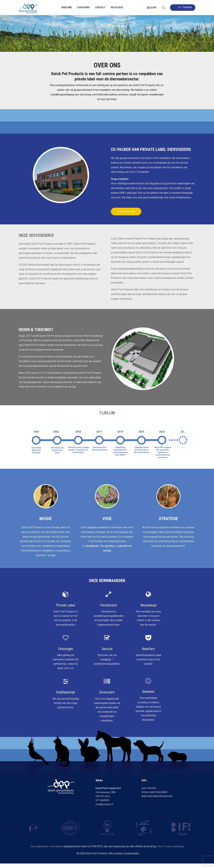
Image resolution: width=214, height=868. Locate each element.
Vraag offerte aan (126, 211)
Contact (100, 7)
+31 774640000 (185, 7)
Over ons (67, 7)
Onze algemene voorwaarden (47, 846)
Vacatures (117, 7)
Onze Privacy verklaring (170, 846)
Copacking (83, 7)
